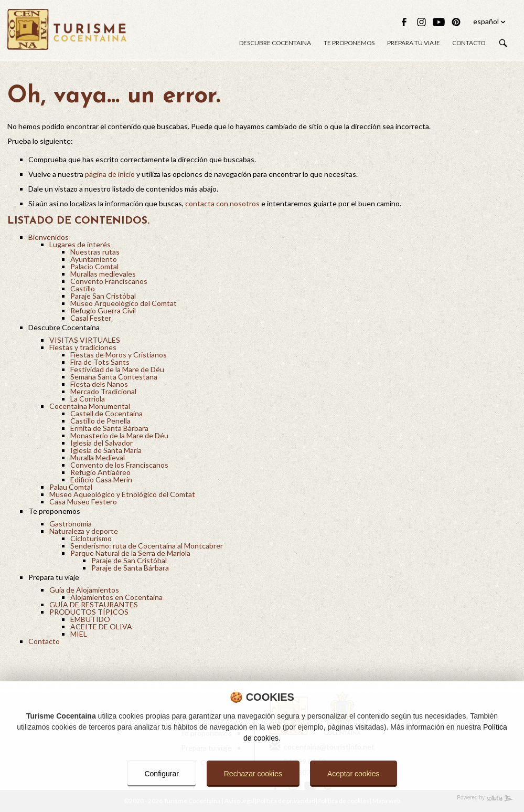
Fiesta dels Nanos (99, 384)
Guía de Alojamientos (84, 590)
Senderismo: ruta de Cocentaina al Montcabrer (147, 546)
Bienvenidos (49, 237)
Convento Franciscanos (109, 281)
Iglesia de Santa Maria (106, 450)
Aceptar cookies (354, 774)
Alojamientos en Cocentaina (116, 597)
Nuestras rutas (95, 252)
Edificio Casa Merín (101, 479)
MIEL (79, 634)
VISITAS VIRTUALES (85, 340)
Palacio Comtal (94, 266)
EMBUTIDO (90, 619)
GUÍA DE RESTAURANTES (94, 604)
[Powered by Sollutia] (262, 798)
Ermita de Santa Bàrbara (109, 428)
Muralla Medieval (98, 457)
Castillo (83, 288)
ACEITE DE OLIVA (101, 626)
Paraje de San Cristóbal (129, 560)
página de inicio (110, 174)
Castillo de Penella (100, 421)
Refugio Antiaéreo (100, 472)
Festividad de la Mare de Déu (117, 369)
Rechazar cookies (253, 774)
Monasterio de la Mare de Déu (119, 435)
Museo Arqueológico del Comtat (124, 303)
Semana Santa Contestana (114, 377)
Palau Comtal (71, 487)
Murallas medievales (103, 274)
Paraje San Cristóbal (103, 296)
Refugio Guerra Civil (103, 310)
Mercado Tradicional (103, 391)
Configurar (161, 774)
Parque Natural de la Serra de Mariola (130, 553)
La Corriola (88, 399)
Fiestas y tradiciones (83, 347)
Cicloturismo (91, 538)
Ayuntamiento (94, 259)
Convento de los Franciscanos (119, 465)
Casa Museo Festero (83, 502)
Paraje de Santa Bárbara (130, 568)
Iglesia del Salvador (101, 443)
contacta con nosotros (222, 203)
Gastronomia (71, 524)
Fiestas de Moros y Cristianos (119, 355)
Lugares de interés (80, 244)
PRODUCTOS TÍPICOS (89, 612)
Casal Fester (91, 318)
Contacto (469, 43)
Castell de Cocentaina (106, 413)
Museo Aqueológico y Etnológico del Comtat (122, 494)
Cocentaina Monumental (90, 406)
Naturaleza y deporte (84, 531)
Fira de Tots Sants (100, 362)
